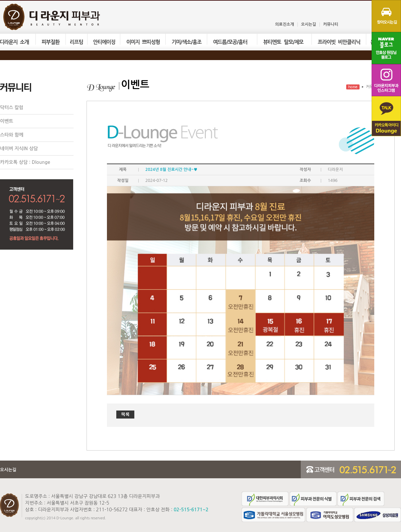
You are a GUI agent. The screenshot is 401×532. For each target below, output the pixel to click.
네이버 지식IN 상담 (19, 149)
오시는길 (309, 24)
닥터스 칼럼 (12, 107)
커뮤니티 (331, 24)
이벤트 (7, 121)
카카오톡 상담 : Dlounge (25, 162)
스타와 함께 (12, 135)
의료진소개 (284, 24)
